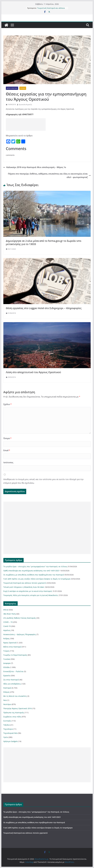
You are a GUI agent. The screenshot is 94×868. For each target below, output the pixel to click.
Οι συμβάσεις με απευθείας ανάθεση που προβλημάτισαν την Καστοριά (34, 575)
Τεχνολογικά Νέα (10, 733)
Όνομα (7, 438)
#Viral (6, 610)
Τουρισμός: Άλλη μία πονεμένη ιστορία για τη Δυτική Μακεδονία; (31, 595)
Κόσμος (6, 692)
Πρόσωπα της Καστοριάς (14, 713)
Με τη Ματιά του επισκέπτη (15, 696)
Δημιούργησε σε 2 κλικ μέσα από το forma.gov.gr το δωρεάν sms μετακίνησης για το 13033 (44, 242)
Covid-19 (7, 626)
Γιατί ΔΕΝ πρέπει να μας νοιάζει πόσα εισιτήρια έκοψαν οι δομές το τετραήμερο (37, 579)
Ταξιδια (7, 725)
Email (7, 450)
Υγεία (6, 737)
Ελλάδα (6, 667)
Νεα (5, 700)
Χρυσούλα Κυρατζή (25, 104)
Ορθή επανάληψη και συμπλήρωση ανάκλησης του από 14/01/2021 (32, 571)
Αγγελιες (7, 630)
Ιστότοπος (8, 462)
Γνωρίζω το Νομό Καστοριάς (15, 655)
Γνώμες (6, 651)
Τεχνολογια (8, 729)
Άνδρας (6, 639)
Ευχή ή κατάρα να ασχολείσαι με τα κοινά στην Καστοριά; (28, 591)
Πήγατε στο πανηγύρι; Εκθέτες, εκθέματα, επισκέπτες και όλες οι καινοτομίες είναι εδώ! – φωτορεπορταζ (49, 176)
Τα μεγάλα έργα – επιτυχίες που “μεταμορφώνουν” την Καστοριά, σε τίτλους (35, 566)
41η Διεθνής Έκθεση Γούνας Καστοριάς (20, 618)
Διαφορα (7, 663)
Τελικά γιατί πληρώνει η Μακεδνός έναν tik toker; (24, 587)
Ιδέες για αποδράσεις (12, 684)
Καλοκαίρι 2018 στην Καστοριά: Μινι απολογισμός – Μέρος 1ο (35, 167)
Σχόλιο (7, 404)
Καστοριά (7, 688)
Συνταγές (7, 721)
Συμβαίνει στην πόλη (12, 717)
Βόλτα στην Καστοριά (12, 647)
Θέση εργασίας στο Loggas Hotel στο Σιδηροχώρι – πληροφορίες (44, 308)
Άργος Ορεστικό (12, 88)
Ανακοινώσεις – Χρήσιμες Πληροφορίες (20, 634)
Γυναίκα (7, 659)
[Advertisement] (26, 124)
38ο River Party (10, 614)
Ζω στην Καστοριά (11, 680)
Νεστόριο (7, 704)
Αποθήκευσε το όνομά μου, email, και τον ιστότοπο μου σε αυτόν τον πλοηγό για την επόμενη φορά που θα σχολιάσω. (43, 481)
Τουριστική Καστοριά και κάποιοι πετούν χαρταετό (51, 9)
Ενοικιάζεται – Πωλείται (13, 671)
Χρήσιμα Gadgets (11, 741)
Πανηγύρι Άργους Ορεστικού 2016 (18, 708)
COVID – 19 (8, 622)
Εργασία (23, 88)
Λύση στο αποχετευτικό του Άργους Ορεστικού (33, 372)
